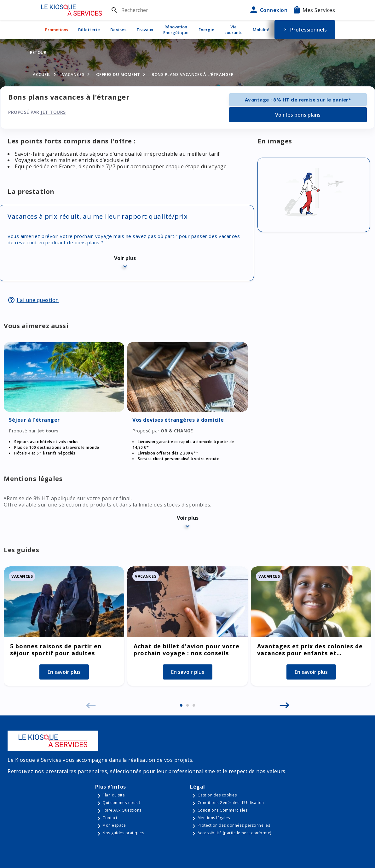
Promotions (57, 30)
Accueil (42, 74)
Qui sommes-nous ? (121, 803)
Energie (206, 30)
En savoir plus (64, 672)
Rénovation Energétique (176, 30)
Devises (118, 30)
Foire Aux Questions (122, 810)
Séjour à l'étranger (34, 420)
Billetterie (89, 30)
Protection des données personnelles (234, 825)
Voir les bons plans (298, 115)
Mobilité (261, 30)
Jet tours (53, 112)
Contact (110, 818)
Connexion (268, 10)
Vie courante (234, 30)
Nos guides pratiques (123, 833)
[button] (181, 705)
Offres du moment (118, 74)
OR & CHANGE (177, 431)
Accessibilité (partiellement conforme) (234, 833)
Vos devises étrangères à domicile (178, 420)
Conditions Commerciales (223, 810)
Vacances (73, 74)
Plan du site (114, 795)
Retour (38, 52)
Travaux (145, 30)
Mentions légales (214, 818)
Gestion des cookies (217, 795)
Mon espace (114, 825)
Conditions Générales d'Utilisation (231, 803)
